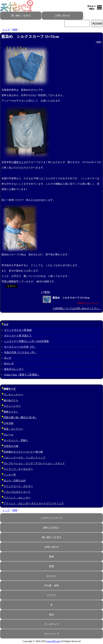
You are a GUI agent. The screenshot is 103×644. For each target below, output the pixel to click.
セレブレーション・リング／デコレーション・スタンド (34, 463)
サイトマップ (52, 634)
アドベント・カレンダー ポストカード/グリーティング (34, 503)
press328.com (53, 641)
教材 (52, 557)
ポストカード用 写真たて (18, 336)
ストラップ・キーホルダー (18, 469)
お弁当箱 (8, 423)
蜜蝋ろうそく (11, 412)
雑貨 (15, 30)
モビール (8, 435)
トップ (6, 30)
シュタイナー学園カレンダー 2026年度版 (26, 341)
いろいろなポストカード (17, 492)
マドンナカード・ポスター (18, 486)
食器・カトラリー (13, 429)
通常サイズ (20, 162)
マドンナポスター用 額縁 (18, 330)
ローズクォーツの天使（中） (20, 347)
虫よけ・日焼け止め (15, 481)
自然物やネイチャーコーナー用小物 (23, 452)
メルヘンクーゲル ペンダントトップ (24, 458)
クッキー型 (10, 475)
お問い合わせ (63, 16)
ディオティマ (52, 624)
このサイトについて (51, 518)
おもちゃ (52, 576)
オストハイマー (12, 406)
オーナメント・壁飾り (16, 440)
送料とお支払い (51, 528)
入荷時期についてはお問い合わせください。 (77, 308)
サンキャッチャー (13, 395)
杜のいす (9, 363)
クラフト (52, 595)
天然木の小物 (11, 446)
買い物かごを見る (21, 16)
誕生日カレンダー (14, 369)
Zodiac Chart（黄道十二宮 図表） (22, 375)
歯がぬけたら (11, 400)
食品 (52, 615)
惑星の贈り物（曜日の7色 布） (20, 417)
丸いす (8, 358)
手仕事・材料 (52, 586)
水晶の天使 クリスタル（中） (20, 352)
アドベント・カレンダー (17, 498)
